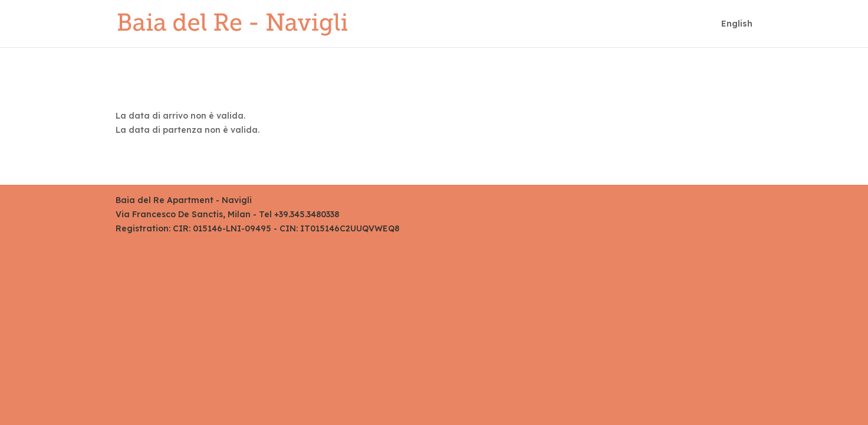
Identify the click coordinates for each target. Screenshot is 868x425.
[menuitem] (737, 33)
